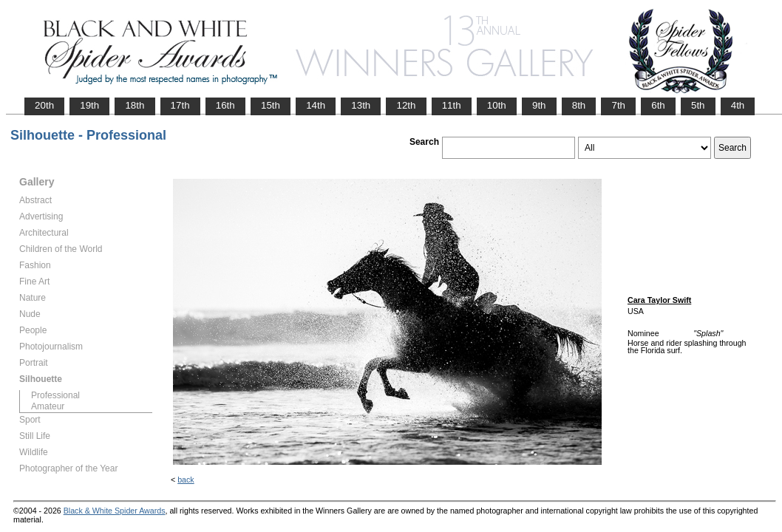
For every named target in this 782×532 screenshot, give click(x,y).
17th (180, 105)
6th (658, 105)
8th (579, 105)
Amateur (48, 406)
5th (698, 105)
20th (44, 105)
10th (497, 105)
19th (89, 105)
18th (135, 105)
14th (316, 105)
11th (452, 105)
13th (361, 105)
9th (539, 105)
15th (271, 105)
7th (618, 105)
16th (225, 105)
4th (738, 105)
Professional (55, 395)
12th (406, 105)
